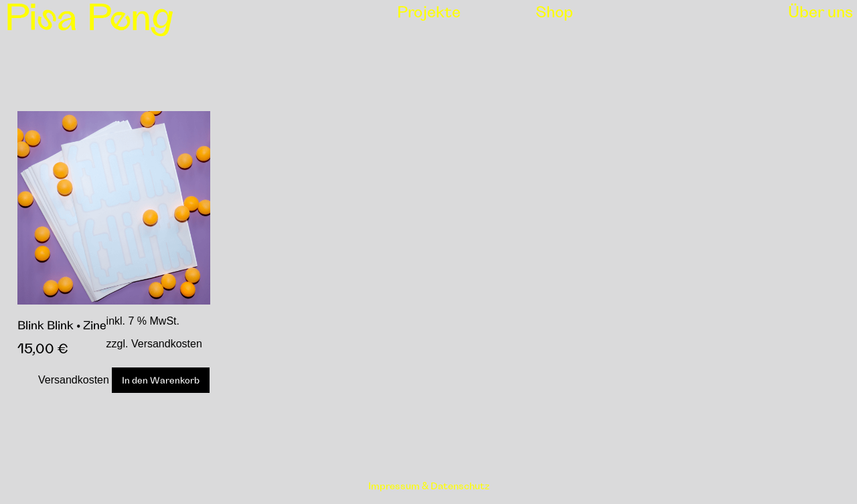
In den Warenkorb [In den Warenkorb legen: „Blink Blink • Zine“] (161, 380)
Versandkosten (74, 380)
